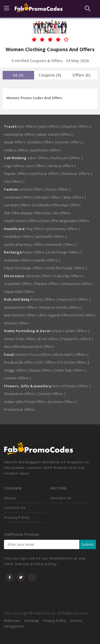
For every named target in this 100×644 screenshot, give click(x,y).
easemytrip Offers (21, 134)
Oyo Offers (28, 126)
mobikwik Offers (19, 260)
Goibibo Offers (42, 142)
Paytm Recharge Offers (25, 268)
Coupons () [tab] (50, 75)
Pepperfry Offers (78, 339)
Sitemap (31, 621)
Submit (88, 544)
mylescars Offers (67, 158)
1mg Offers (36, 229)
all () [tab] (18, 75)
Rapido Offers (17, 174)
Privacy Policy (17, 517)
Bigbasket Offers (75, 221)
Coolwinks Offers (48, 205)
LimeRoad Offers (20, 197)
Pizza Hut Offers (74, 362)
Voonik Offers (84, 315)
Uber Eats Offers (71, 370)
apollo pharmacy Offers (26, 244)
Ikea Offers (13, 347)
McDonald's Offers (72, 355)
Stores (76, 621)
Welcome (12, 621)
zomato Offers (18, 378)
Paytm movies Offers (22, 221)
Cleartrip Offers (77, 126)
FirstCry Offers (44, 299)
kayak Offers (16, 142)
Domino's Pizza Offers (34, 355)
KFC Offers (48, 362)
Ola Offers (14, 182)
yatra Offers (51, 126)
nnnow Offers (33, 189)
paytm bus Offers (46, 150)
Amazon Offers (41, 276)
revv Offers (38, 166)
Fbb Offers (13, 213)
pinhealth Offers (52, 236)
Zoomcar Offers (77, 174)
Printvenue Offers (19, 409)
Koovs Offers (59, 189)
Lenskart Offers (19, 205)
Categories (14, 626)
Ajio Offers (72, 205)
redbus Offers (18, 150)
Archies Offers (63, 402)
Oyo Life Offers (57, 213)
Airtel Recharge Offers (67, 268)
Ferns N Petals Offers (72, 386)
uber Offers (40, 158)
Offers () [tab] (81, 75)
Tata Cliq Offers (69, 276)
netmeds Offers (62, 244)
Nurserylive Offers (39, 347)
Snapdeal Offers (20, 284)
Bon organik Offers (56, 315)
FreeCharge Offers (65, 252)
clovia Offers (50, 221)
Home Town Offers (21, 339)
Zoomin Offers (52, 394)
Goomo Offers (70, 142)
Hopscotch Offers (75, 299)
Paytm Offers (35, 252)
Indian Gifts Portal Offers (27, 402)
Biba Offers (75, 197)
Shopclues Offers (77, 284)
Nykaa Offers (33, 213)
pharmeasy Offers (64, 229)
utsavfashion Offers (22, 307)
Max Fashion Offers (22, 315)
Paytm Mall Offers (19, 292)
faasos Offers (43, 370)
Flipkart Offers (49, 284)
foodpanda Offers (21, 362)
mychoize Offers (47, 174)
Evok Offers (50, 339)
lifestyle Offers (50, 197)
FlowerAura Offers (21, 394)
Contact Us (15, 508)
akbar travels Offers (56, 134)
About (10, 498)
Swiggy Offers (17, 370)
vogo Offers (15, 166)
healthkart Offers (20, 236)
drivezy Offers (62, 166)
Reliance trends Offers (61, 307)
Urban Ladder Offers (71, 331)
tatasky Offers (48, 260)
